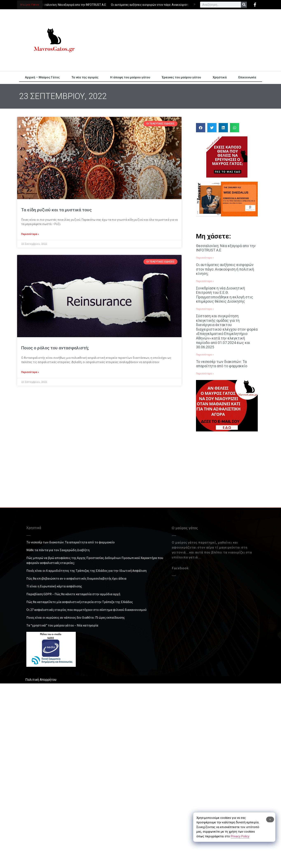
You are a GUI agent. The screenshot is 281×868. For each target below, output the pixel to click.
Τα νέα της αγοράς (85, 77)
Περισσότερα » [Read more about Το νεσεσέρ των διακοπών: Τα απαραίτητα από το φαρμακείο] (205, 374)
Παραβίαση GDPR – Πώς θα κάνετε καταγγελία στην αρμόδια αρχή (73, 594)
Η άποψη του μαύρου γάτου (130, 77)
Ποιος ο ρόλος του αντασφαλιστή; (55, 348)
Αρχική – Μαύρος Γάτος (42, 77)
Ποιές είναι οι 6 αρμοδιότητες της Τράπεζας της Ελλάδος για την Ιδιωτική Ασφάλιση (86, 571)
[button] (201, 128)
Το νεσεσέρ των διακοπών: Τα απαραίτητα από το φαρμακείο (222, 364)
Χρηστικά (220, 77)
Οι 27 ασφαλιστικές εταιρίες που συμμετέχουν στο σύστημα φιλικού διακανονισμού (86, 610)
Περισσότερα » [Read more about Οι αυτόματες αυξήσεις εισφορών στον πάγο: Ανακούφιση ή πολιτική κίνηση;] (205, 281)
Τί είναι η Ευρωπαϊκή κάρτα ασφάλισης (54, 586)
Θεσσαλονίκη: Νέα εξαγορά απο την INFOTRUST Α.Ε (73, 5)
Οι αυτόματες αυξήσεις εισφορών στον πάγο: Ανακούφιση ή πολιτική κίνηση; (163, 5)
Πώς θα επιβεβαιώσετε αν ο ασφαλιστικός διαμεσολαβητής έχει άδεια (76, 578)
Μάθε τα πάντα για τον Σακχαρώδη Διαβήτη (58, 550)
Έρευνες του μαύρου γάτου (181, 77)
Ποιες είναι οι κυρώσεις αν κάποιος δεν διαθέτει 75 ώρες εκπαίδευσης (76, 617)
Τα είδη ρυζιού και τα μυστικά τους (56, 210)
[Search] (244, 5)
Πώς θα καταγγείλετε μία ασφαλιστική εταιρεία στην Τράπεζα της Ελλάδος (80, 602)
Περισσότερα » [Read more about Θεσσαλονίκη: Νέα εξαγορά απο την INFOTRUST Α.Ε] (205, 258)
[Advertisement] (144, 40)
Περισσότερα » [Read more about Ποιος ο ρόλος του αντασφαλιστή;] (30, 372)
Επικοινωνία (247, 77)
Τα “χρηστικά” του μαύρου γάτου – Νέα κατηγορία (62, 625)
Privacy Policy (240, 836)
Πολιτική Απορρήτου (41, 680)
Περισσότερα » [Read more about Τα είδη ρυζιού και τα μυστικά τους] (30, 234)
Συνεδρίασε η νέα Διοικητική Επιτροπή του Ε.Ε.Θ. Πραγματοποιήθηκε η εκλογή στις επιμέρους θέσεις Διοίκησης (224, 295)
